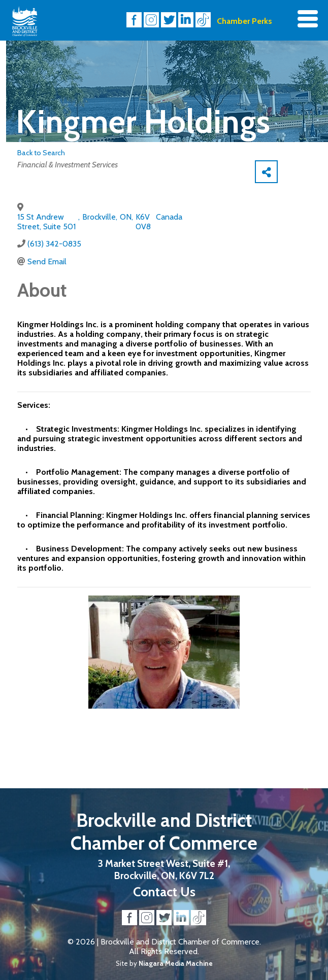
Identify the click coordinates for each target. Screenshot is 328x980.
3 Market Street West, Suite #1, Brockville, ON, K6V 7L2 (164, 869)
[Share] (266, 172)
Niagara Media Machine (176, 963)
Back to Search (41, 153)
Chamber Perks (244, 21)
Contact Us (164, 891)
